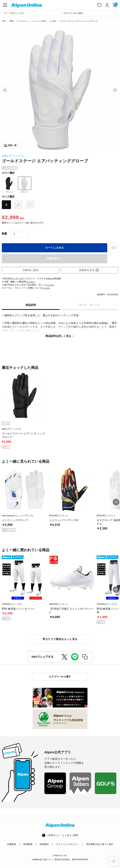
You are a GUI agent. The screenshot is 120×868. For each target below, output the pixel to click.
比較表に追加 (31, 270)
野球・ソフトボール (18, 21)
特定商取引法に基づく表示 (100, 844)
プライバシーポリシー (67, 844)
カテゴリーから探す (60, 677)
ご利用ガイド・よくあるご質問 (62, 835)
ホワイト (25, 185)
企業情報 (11, 844)
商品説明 (31, 305)
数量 (4, 234)
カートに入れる (55, 248)
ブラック (9, 185)
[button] (5, 90)
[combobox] (31, 13)
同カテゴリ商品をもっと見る (60, 639)
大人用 (53, 21)
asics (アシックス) (13, 156)
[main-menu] (5, 5)
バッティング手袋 (38, 21)
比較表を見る (89, 270)
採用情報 (28, 844)
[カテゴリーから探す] (90, 13)
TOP (4, 21)
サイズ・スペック (89, 305)
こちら (31, 282)
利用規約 (44, 844)
